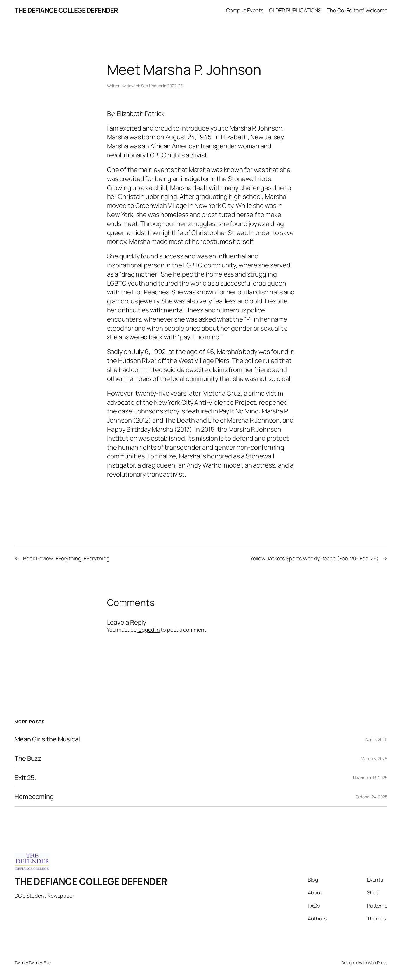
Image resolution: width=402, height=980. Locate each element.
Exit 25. (25, 778)
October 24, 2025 (372, 797)
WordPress (378, 963)
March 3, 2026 (374, 759)
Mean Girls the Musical (47, 739)
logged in (148, 630)
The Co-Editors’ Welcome (357, 10)
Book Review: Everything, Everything (66, 558)
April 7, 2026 (376, 739)
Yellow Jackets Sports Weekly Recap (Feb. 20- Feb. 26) (315, 558)
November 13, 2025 (370, 777)
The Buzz (28, 759)
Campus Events (245, 10)
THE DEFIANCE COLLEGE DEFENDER (66, 10)
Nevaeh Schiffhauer (144, 86)
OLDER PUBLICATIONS (295, 10)
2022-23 (175, 86)
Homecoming (34, 797)
